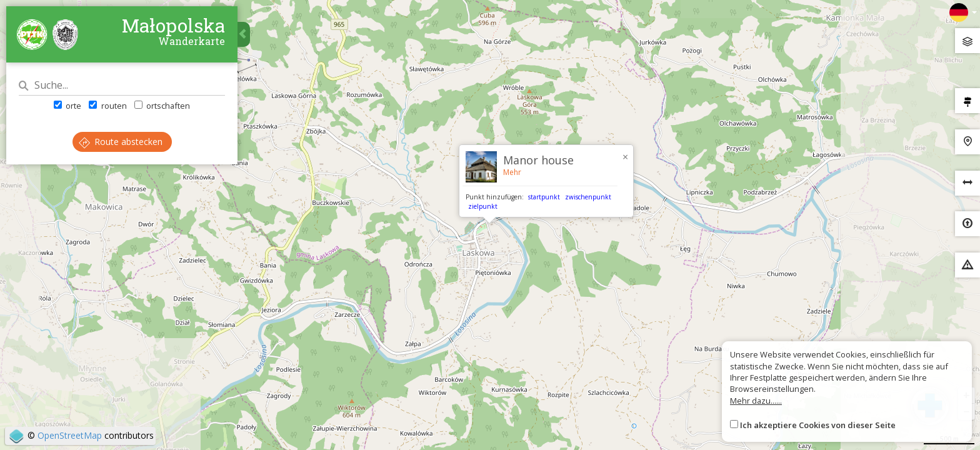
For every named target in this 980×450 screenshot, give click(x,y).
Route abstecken (121, 142)
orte (67, 106)
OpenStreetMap (70, 435)
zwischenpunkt (588, 197)
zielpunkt (483, 206)
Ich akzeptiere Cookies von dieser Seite (818, 425)
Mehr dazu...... (756, 401)
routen (107, 106)
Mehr (512, 172)
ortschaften (162, 106)
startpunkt (544, 197)
